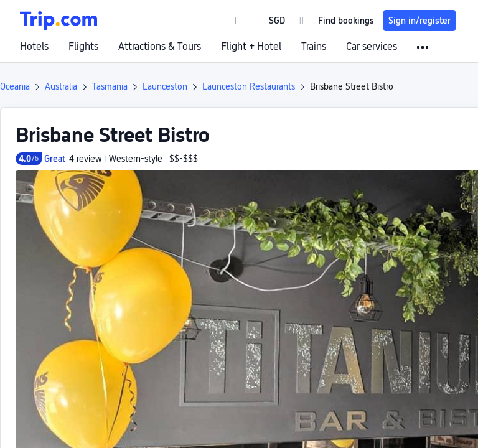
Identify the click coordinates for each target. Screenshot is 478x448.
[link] (235, 21)
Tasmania (110, 86)
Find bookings (346, 21)
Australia (61, 86)
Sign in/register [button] (419, 21)
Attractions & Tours (160, 47)
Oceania (15, 86)
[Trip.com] (59, 21)
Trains (314, 47)
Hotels (34, 47)
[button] (268, 21)
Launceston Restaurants (249, 86)
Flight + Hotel (251, 47)
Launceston (165, 86)
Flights (83, 47)
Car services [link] (372, 47)
